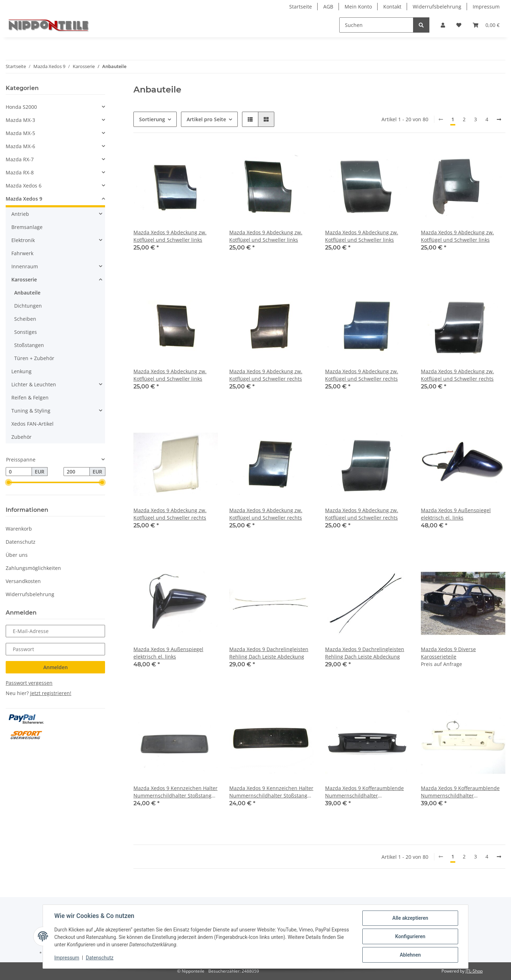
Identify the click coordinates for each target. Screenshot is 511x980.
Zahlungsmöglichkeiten (33, 568)
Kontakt (392, 7)
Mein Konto (358, 7)
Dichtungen (28, 306)
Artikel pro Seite (206, 119)
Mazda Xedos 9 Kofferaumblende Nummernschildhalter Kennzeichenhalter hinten (364, 792)
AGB (328, 7)
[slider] (9, 483)
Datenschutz (21, 542)
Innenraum (25, 266)
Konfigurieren (410, 936)
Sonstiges (26, 332)
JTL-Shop (474, 971)
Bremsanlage (27, 227)
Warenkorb (19, 529)
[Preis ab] (19, 472)
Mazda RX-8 (20, 172)
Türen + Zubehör (34, 358)
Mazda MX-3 (20, 120)
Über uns (17, 555)
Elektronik (23, 240)
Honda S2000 (21, 107)
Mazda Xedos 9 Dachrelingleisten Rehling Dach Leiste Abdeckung (269, 653)
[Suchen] (376, 25)
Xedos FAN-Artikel (32, 424)
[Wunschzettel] (459, 25)
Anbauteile (27, 293)
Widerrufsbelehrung (437, 7)
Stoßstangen (29, 345)
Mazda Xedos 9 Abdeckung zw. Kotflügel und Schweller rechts (266, 375)
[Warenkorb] (486, 25)
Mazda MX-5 (20, 133)
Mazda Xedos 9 (24, 199)
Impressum (486, 7)
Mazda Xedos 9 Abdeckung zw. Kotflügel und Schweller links (170, 236)
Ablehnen (410, 955)
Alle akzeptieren (410, 918)
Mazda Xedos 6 (24, 186)
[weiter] (499, 119)
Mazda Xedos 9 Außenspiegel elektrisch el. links (456, 514)
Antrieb (20, 214)
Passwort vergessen (29, 683)
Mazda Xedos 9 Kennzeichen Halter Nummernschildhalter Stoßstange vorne (175, 792)
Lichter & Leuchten (34, 384)
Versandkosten (23, 581)
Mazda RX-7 (20, 159)
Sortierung (152, 119)
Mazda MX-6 (20, 146)
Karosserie (24, 279)
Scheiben (25, 319)
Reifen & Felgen (30, 397)
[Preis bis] (77, 472)
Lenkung (21, 371)
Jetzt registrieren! (51, 693)
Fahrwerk (22, 253)
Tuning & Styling (31, 411)
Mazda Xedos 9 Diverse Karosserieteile (448, 653)
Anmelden (56, 667)
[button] (443, 25)
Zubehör (21, 437)
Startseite (301, 7)
